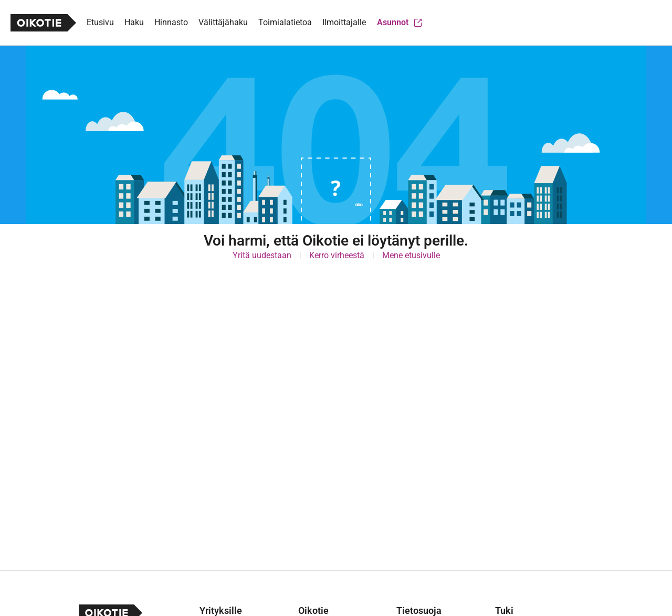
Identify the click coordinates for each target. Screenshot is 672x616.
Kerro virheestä (337, 255)
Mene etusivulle (411, 255)
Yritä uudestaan (262, 255)
